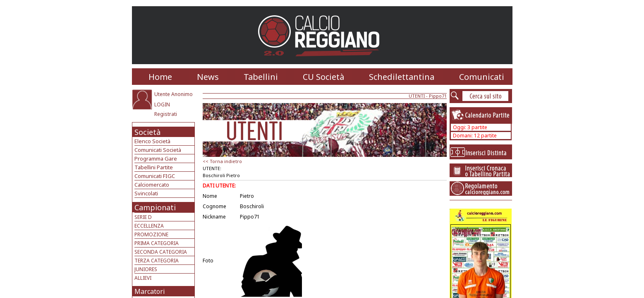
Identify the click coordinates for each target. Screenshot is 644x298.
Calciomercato (152, 185)
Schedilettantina (402, 77)
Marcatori (150, 291)
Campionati (155, 207)
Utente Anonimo (174, 94)
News (208, 77)
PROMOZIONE (151, 234)
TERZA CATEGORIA (157, 261)
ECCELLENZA (149, 226)
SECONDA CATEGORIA (161, 252)
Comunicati (482, 77)
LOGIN (162, 105)
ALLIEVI (143, 278)
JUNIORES (146, 269)
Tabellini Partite (154, 167)
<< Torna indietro (222, 161)
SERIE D (143, 217)
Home (160, 77)
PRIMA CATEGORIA (157, 243)
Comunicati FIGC (155, 176)
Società (147, 132)
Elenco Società (152, 141)
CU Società (323, 77)
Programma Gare (156, 159)
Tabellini (261, 77)
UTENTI (417, 96)
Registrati (166, 114)
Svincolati (146, 193)
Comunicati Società (158, 150)
